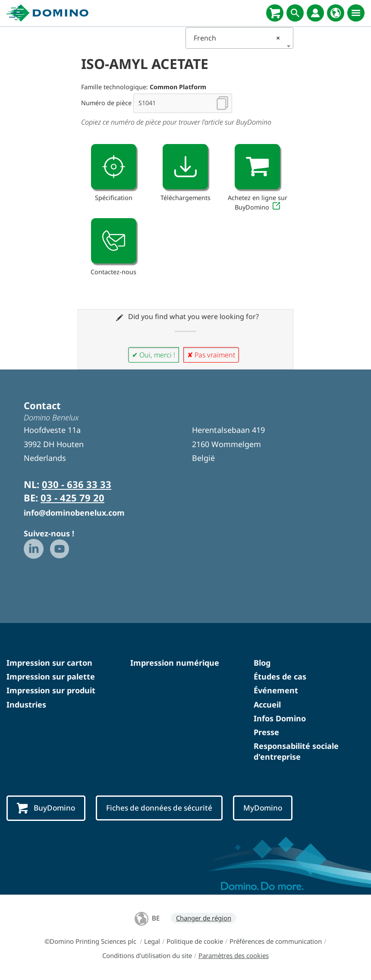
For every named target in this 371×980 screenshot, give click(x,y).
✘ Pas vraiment (211, 355)
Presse (266, 732)
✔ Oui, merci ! (154, 355)
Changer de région (204, 918)
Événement (276, 690)
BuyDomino (46, 808)
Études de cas (280, 676)
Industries (26, 704)
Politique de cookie (195, 941)
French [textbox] (237, 38)
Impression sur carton (49, 663)
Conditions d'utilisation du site (147, 955)
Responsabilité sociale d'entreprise (296, 751)
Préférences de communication (276, 941)
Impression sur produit (51, 690)
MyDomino (263, 808)
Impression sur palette (51, 676)
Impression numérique (175, 663)
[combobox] (239, 38)
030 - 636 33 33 (77, 484)
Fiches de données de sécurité (159, 808)
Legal (152, 941)
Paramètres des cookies (234, 955)
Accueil (267, 704)
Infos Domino (280, 718)
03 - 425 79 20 (72, 498)
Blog (262, 663)
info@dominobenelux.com (74, 513)
